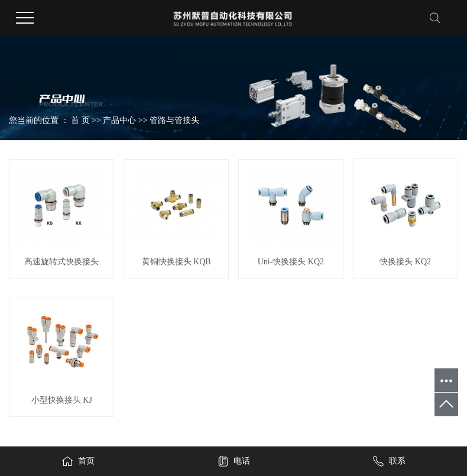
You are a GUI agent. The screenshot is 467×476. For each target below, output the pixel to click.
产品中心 (119, 120)
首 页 (80, 120)
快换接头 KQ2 (405, 262)
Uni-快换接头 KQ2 (291, 262)
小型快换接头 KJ (62, 400)
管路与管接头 (174, 120)
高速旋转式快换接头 (61, 262)
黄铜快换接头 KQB (176, 262)
